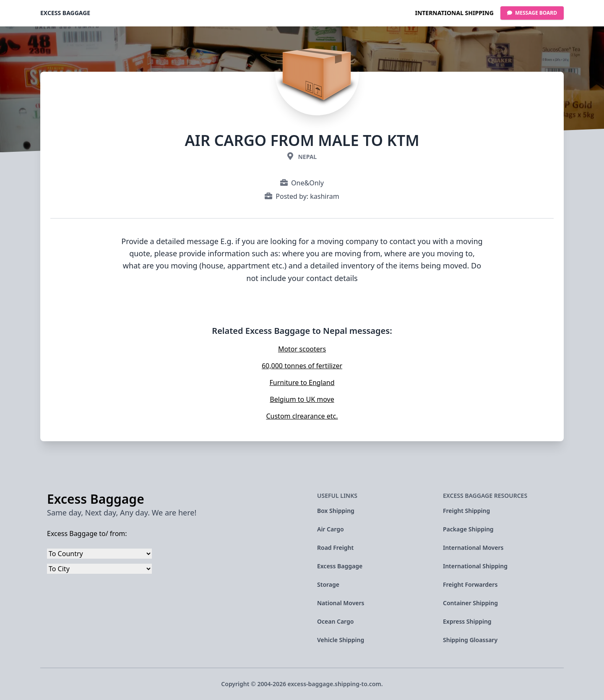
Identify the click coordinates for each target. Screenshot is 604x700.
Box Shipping (336, 511)
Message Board (532, 13)
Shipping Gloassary (470, 640)
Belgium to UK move (302, 399)
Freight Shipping (466, 511)
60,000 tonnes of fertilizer (302, 366)
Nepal (307, 157)
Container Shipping (470, 603)
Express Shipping (467, 621)
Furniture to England (302, 383)
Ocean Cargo (335, 621)
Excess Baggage (65, 13)
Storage (328, 584)
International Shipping (454, 13)
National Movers (341, 603)
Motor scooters (302, 349)
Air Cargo (331, 529)
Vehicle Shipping (341, 640)
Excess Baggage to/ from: (87, 533)
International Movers (473, 548)
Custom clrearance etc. (302, 416)
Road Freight (335, 548)
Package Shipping (468, 529)
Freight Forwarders (470, 584)
